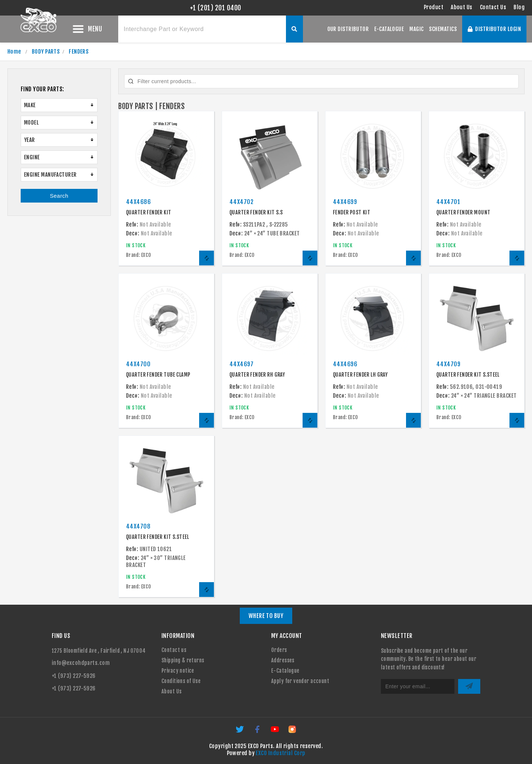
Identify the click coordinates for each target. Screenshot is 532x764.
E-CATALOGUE (389, 29)
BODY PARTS (46, 52)
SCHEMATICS (443, 29)
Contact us (174, 650)
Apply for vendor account (300, 681)
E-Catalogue (285, 671)
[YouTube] (275, 732)
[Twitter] (240, 732)
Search (59, 192)
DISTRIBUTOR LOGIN (494, 29)
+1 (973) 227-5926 (74, 676)
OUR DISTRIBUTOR (348, 29)
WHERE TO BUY (266, 616)
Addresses (283, 660)
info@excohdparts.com (81, 663)
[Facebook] (258, 732)
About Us (462, 7)
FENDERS (79, 52)
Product (434, 7)
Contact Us (493, 7)
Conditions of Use (181, 681)
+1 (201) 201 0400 (216, 8)
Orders (279, 650)
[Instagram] (292, 732)
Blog (519, 7)
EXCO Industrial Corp (280, 753)
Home (14, 52)
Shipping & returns (183, 660)
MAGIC (416, 29)
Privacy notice (178, 671)
